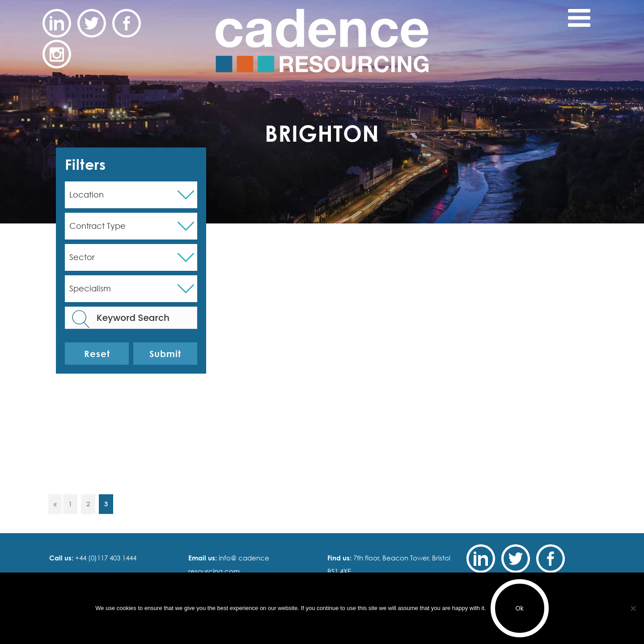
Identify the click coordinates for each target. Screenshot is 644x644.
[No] (633, 608)
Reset (97, 354)
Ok (520, 608)
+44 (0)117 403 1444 (105, 558)
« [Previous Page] (55, 504)
